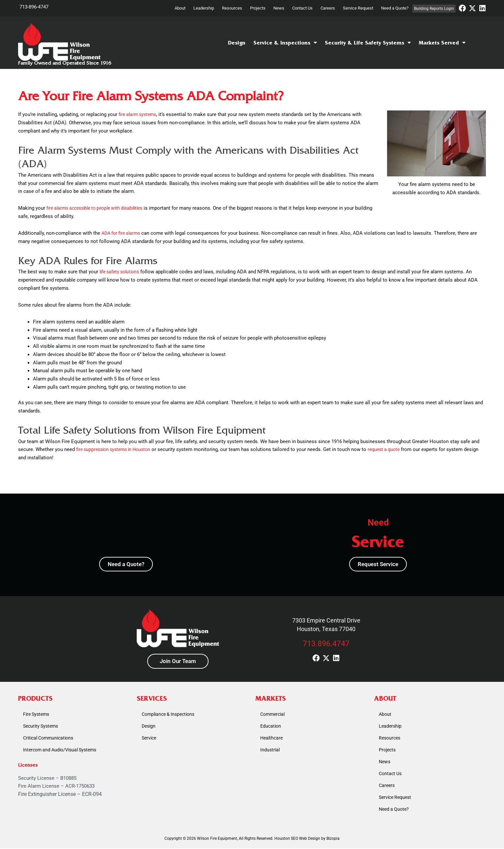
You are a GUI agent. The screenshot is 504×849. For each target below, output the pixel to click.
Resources (232, 8)
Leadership (204, 8)
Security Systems (42, 727)
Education (271, 727)
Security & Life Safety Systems (368, 43)
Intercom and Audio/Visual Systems (63, 751)
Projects (258, 8)
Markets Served (442, 43)
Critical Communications (51, 739)
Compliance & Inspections (170, 715)
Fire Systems (37, 715)
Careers (328, 8)
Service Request (358, 8)
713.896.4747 (326, 644)
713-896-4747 (34, 7)
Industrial (270, 751)
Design (237, 43)
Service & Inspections (285, 43)
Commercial (274, 715)
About (180, 8)
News (279, 8)
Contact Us (302, 8)
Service (150, 739)
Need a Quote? (395, 8)
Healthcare (272, 739)
